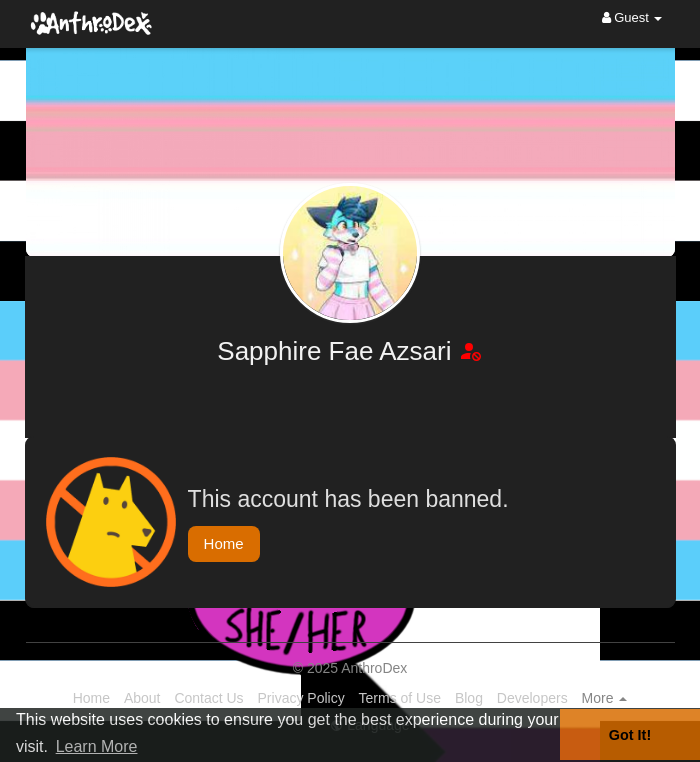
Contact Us (208, 698)
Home (224, 543)
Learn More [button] (97, 746)
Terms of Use (400, 698)
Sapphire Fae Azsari (337, 351)
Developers (532, 698)
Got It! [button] (630, 735)
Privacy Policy (301, 698)
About (142, 698)
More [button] (605, 698)
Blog (469, 698)
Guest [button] (632, 17)
